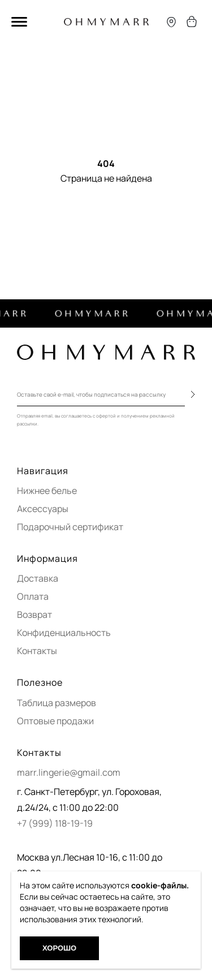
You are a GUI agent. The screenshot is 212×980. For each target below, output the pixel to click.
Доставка (38, 578)
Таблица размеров (57, 703)
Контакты (37, 651)
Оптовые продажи (55, 721)
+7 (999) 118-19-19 (55, 823)
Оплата (33, 596)
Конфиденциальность (64, 633)
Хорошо (59, 948)
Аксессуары (43, 509)
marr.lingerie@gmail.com (69, 772)
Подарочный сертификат (70, 527)
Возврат (34, 614)
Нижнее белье (47, 491)
